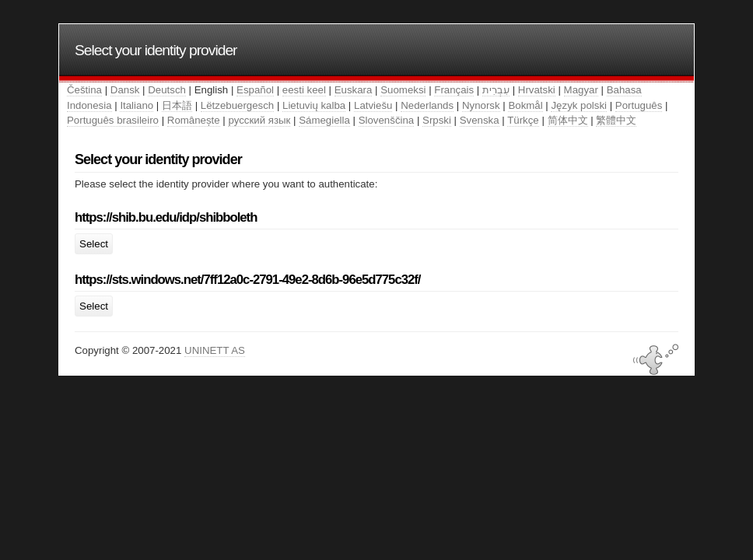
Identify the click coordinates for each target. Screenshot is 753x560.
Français (454, 90)
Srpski (437, 120)
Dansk (125, 90)
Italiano (137, 105)
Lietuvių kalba (314, 105)
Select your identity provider (156, 50)
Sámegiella (324, 120)
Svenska (480, 120)
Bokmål (525, 105)
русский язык (259, 120)
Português (639, 105)
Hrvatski (537, 90)
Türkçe (523, 120)
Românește (194, 120)
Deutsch (167, 90)
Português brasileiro (113, 120)
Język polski (579, 105)
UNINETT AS (215, 350)
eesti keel (304, 90)
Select (94, 244)
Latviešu (373, 105)
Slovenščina (387, 120)
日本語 (177, 105)
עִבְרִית (496, 90)
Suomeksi (403, 90)
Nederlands (427, 105)
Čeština (84, 90)
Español (255, 90)
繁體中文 (616, 120)
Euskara (354, 90)
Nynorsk (481, 105)
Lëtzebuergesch (237, 105)
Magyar (581, 90)
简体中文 (568, 120)
